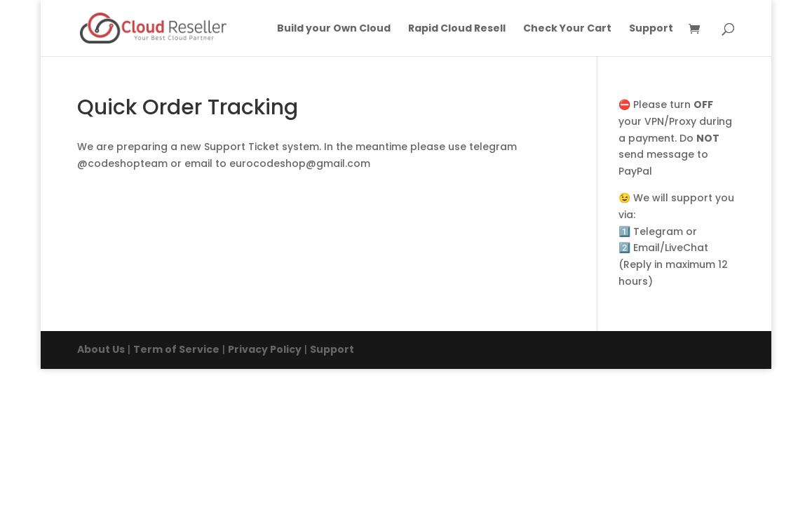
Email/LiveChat (671, 248)
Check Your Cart (567, 29)
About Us (101, 349)
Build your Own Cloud (334, 29)
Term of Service (176, 349)
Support (651, 29)
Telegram (658, 231)
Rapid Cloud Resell (457, 29)
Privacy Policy (265, 349)
